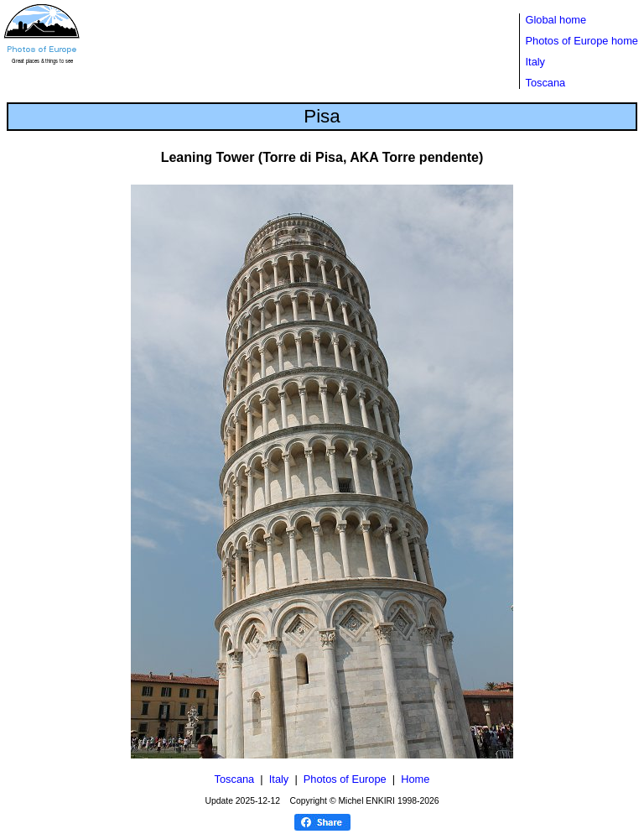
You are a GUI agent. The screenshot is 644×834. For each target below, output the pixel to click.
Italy (535, 62)
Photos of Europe (345, 779)
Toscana (546, 83)
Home (415, 779)
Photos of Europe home (582, 41)
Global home (556, 20)
